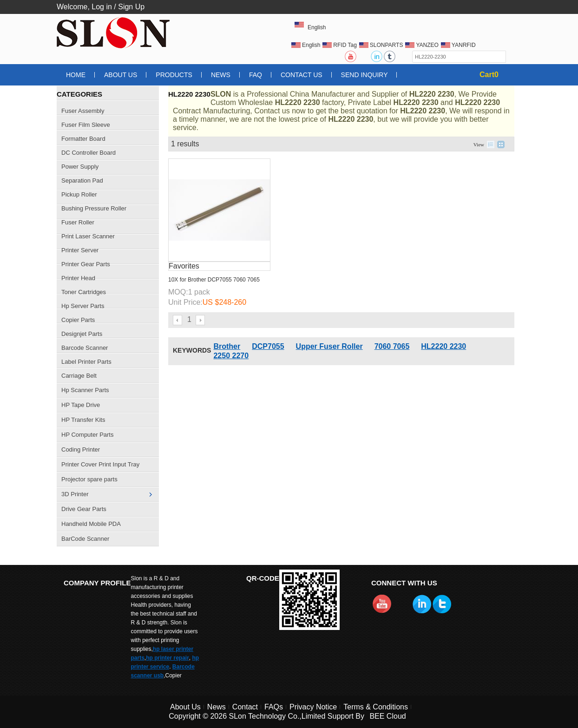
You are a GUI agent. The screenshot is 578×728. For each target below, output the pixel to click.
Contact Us (302, 75)
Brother (227, 346)
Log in (102, 7)
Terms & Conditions (376, 707)
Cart (489, 75)
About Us (121, 75)
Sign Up (131, 7)
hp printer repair (167, 658)
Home (76, 75)
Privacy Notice (313, 707)
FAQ (256, 75)
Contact (245, 707)
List (491, 144)
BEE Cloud (388, 716)
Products (174, 75)
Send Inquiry (365, 75)
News (221, 75)
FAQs (274, 707)
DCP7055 (268, 346)
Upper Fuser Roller (329, 346)
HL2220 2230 (443, 346)
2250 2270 (231, 356)
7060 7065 (392, 346)
